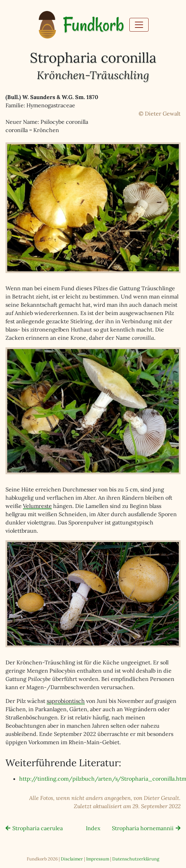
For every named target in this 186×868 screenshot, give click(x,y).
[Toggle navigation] (139, 25)
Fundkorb (93, 25)
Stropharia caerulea (38, 828)
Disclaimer (72, 859)
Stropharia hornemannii (143, 828)
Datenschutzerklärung (136, 859)
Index (93, 828)
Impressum (98, 859)
